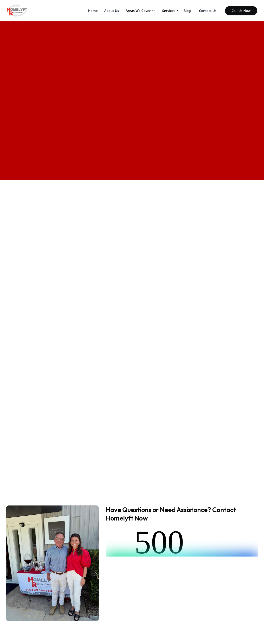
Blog (187, 11)
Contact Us (208, 11)
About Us (112, 11)
